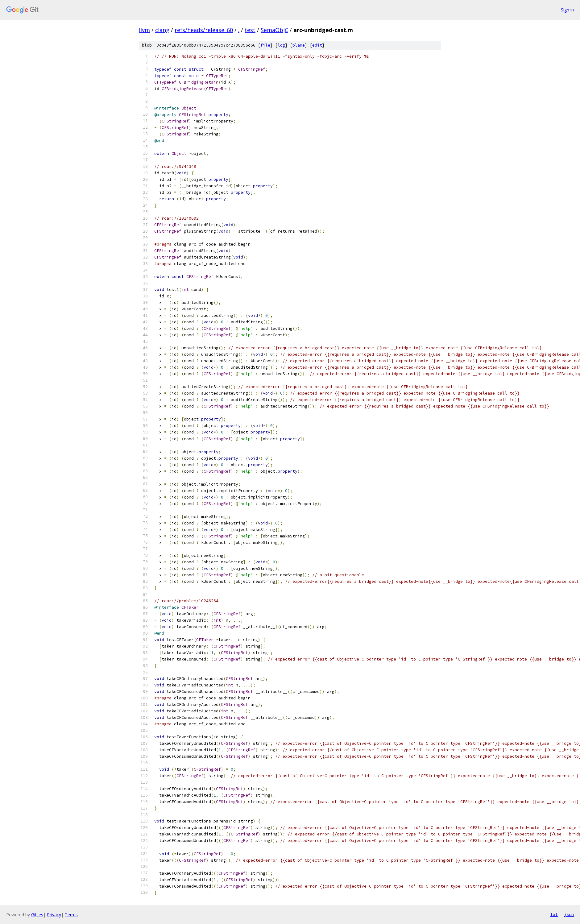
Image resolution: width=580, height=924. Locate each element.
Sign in (567, 10)
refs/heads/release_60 (204, 30)
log (281, 45)
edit (317, 45)
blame (299, 45)
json (569, 914)
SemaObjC (274, 30)
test (250, 30)
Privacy (54, 915)
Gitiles (37, 915)
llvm (144, 30)
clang (162, 30)
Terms (71, 915)
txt (554, 914)
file (265, 45)
